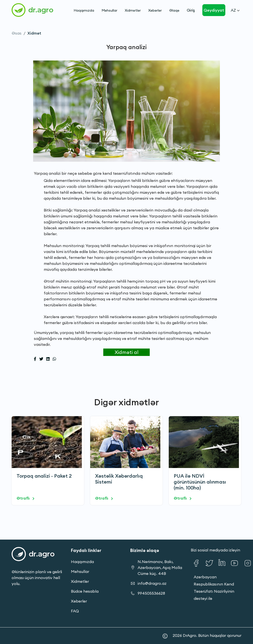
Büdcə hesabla (85, 591)
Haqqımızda (84, 10)
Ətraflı (26, 498)
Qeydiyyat (214, 10)
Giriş (191, 10)
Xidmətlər (133, 10)
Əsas (17, 33)
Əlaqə (174, 10)
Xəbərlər (155, 10)
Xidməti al (126, 352)
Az (235, 10)
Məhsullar (109, 10)
